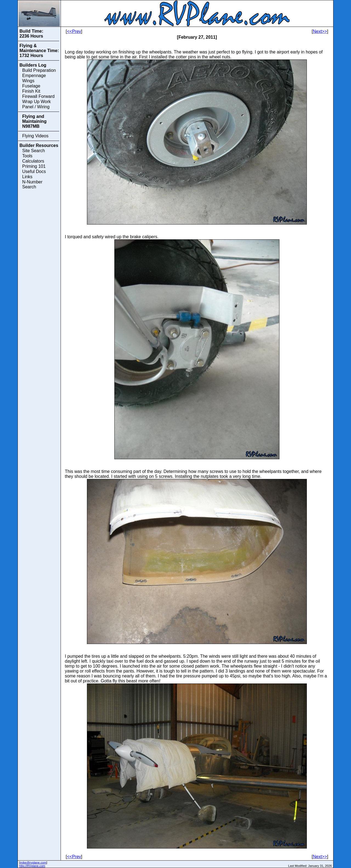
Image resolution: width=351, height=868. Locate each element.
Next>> (320, 31)
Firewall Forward (38, 96)
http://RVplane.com (32, 866)
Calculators (33, 161)
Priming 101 (34, 166)
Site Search (34, 151)
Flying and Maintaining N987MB (34, 121)
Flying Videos (35, 136)
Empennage (34, 76)
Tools (27, 156)
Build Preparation (39, 70)
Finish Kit (31, 91)
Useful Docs (34, 171)
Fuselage (31, 86)
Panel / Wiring (36, 107)
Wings (28, 81)
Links (27, 177)
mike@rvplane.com (33, 863)
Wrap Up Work (36, 102)
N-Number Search (32, 184)
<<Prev (74, 31)
